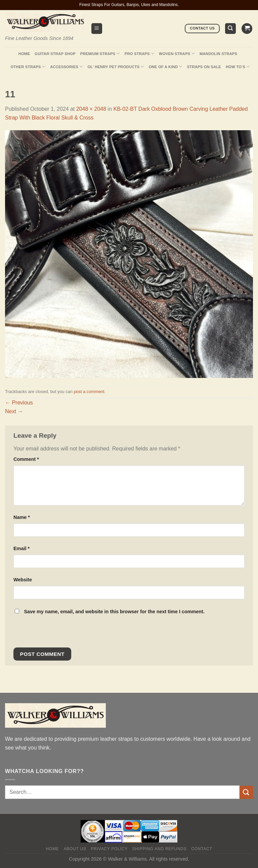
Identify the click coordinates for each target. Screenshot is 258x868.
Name (22, 517)
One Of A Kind (166, 67)
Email (21, 548)
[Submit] (246, 792)
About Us (75, 849)
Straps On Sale (204, 67)
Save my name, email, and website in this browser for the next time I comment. (114, 612)
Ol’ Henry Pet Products (116, 67)
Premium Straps (100, 54)
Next (14, 411)
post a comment (89, 392)
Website (23, 580)
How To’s (238, 67)
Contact (202, 849)
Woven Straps (177, 54)
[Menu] (97, 29)
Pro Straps (139, 54)
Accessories (66, 67)
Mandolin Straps (218, 54)
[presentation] (59, 633)
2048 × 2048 (91, 109)
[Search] (231, 29)
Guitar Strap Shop (55, 54)
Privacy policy (109, 849)
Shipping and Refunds (160, 849)
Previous (19, 403)
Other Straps (28, 67)
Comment (26, 459)
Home (24, 54)
